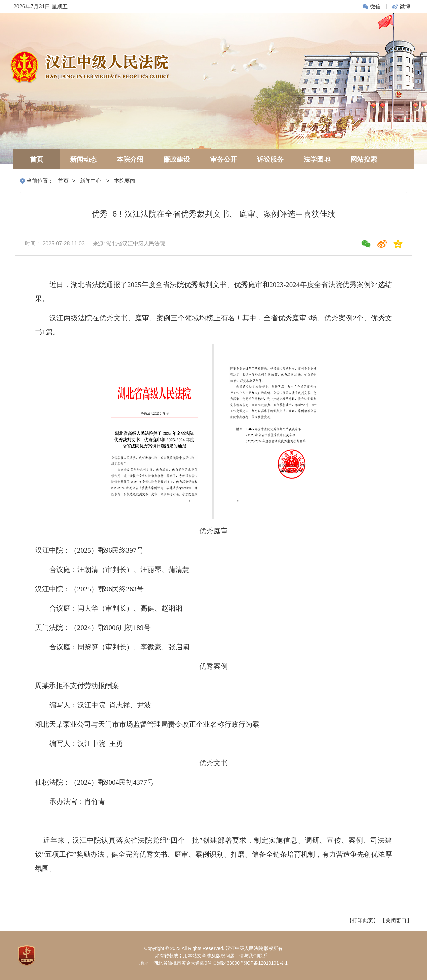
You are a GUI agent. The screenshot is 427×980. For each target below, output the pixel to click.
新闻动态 (83, 159)
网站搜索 (364, 159)
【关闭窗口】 (396, 920)
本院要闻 (125, 181)
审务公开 (224, 159)
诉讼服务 (270, 159)
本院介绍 (130, 159)
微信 (372, 7)
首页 (37, 159)
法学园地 (317, 159)
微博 (400, 7)
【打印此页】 (363, 920)
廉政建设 (177, 159)
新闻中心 (91, 181)
